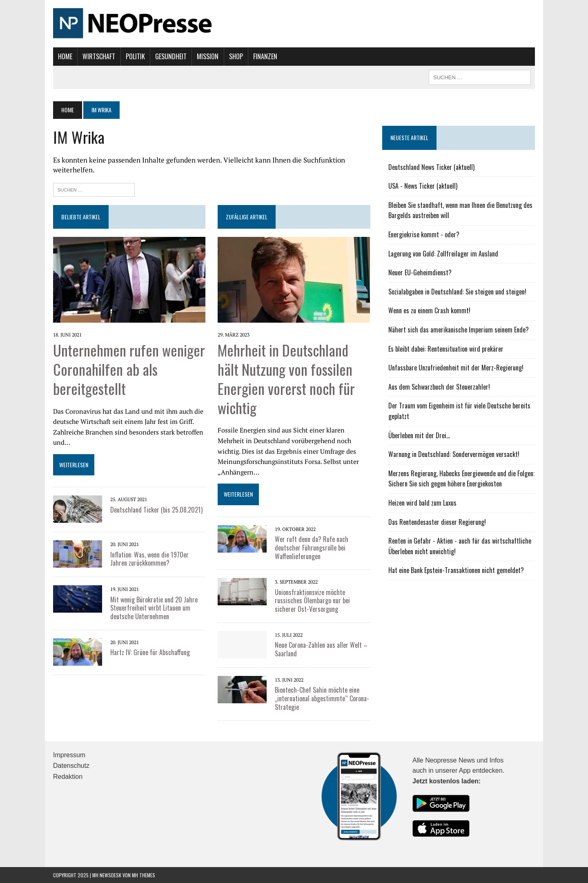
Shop (236, 56)
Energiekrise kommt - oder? (424, 234)
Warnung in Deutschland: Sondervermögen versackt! (454, 454)
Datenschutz (71, 766)
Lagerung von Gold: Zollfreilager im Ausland (443, 254)
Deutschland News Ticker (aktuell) (431, 167)
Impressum (69, 755)
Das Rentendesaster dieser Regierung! (437, 522)
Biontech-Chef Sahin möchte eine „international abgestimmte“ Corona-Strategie (322, 698)
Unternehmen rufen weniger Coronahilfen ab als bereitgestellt (129, 369)
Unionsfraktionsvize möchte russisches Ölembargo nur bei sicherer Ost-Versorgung (312, 601)
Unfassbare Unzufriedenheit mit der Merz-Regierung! (456, 368)
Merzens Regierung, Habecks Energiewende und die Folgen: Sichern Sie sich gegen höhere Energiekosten (461, 479)
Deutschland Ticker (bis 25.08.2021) (156, 510)
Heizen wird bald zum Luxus (422, 503)
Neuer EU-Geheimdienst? (420, 272)
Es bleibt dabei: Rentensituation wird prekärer (446, 349)
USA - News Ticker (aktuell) (423, 186)
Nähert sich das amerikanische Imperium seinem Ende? (459, 330)
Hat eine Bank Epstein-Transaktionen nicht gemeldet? (456, 570)
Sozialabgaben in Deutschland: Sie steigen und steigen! (457, 292)
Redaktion (68, 777)
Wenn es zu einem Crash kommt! (429, 310)
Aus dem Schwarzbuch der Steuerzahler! (439, 387)
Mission (208, 56)
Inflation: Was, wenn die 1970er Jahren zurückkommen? (149, 559)
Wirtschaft (99, 56)
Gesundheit (171, 56)
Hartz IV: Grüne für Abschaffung (150, 652)
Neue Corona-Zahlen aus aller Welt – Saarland (321, 649)
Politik (135, 56)
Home (65, 56)
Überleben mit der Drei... (419, 435)
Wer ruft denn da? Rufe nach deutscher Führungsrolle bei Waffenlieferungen (312, 548)
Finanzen (265, 56)
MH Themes (144, 875)
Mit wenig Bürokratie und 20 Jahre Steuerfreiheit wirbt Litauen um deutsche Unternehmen (154, 608)
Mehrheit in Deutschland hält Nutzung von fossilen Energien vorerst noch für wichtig (286, 378)
